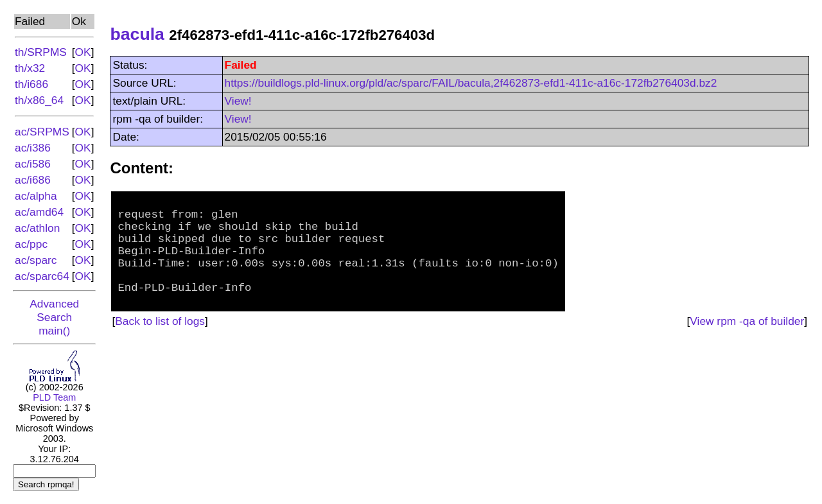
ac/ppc (31, 244)
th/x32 (30, 68)
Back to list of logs (160, 343)
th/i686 (31, 84)
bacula (137, 34)
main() (54, 331)
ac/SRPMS (42, 132)
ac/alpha (36, 196)
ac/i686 (33, 180)
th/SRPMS (41, 52)
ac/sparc (36, 260)
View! (238, 101)
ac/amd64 (39, 212)
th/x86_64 (39, 100)
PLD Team (54, 397)
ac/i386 (33, 148)
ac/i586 (33, 164)
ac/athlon (37, 228)
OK (83, 52)
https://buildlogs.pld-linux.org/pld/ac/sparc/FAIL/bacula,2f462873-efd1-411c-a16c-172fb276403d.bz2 (471, 83)
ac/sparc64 (42, 276)
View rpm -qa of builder (747, 343)
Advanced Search (54, 310)
